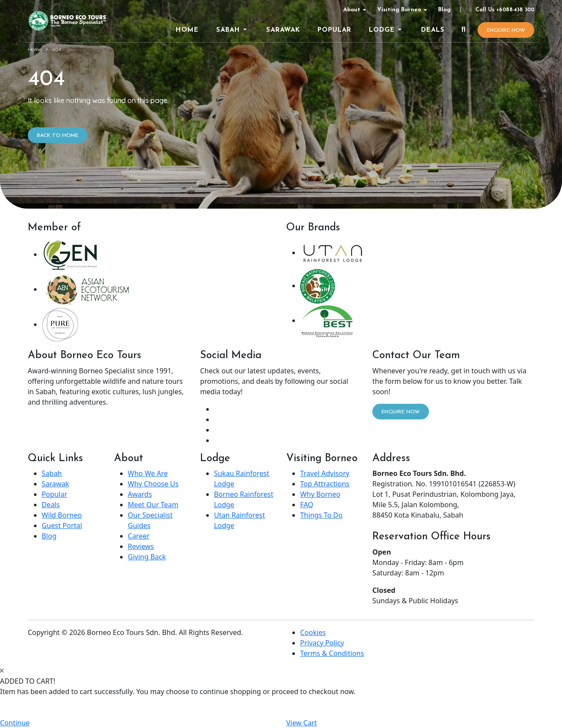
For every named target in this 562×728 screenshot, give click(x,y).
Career (139, 536)
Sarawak (55, 484)
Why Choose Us (153, 484)
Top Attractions (325, 484)
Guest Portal (62, 525)
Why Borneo (320, 494)
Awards (140, 494)
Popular (55, 494)
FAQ (307, 505)
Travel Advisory (325, 473)
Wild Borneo (62, 515)
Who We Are (148, 473)
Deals (51, 505)
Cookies (313, 632)
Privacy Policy (322, 643)
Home (35, 49)
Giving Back (147, 557)
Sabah (52, 473)
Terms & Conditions (332, 653)
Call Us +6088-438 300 (501, 10)
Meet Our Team (153, 505)
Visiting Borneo (399, 10)
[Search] (463, 30)
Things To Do (321, 515)
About (352, 10)
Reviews (141, 546)
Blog (444, 10)
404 (57, 49)
